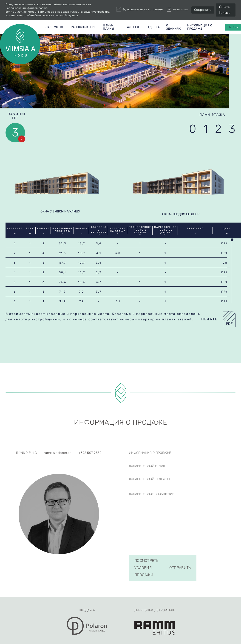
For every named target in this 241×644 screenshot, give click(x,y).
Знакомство (54, 27)
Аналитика (177, 9)
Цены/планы (108, 27)
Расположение (84, 27)
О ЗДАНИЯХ (173, 27)
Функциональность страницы (140, 9)
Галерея (132, 27)
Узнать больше (225, 10)
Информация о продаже (200, 27)
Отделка (153, 27)
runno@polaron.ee (58, 470)
